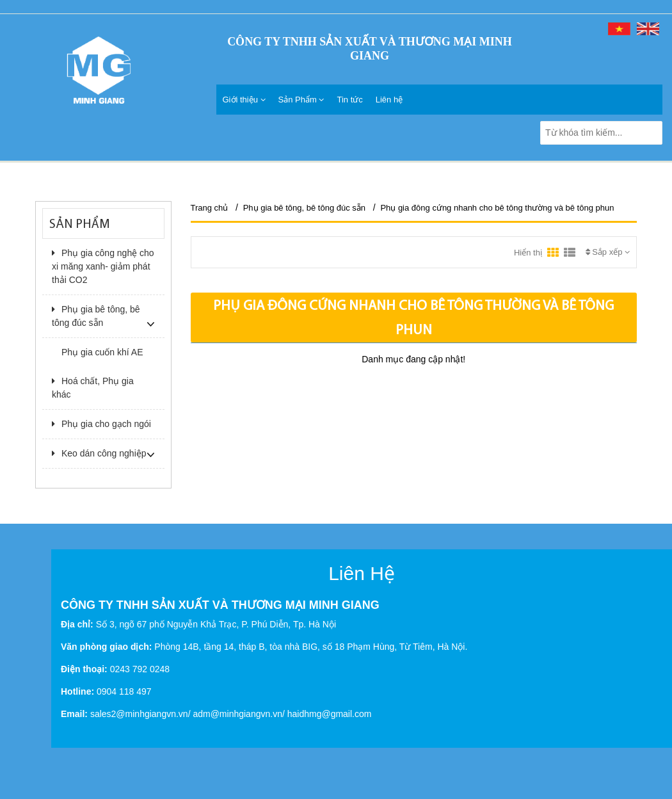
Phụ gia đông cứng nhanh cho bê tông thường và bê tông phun (497, 208)
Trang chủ (210, 208)
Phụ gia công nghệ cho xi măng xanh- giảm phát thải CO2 (103, 266)
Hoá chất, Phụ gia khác (93, 388)
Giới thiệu (244, 100)
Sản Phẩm (301, 100)
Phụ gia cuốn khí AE (102, 352)
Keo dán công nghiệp (99, 453)
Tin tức (349, 100)
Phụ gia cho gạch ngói (101, 424)
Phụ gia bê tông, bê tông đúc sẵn (96, 316)
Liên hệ (389, 100)
